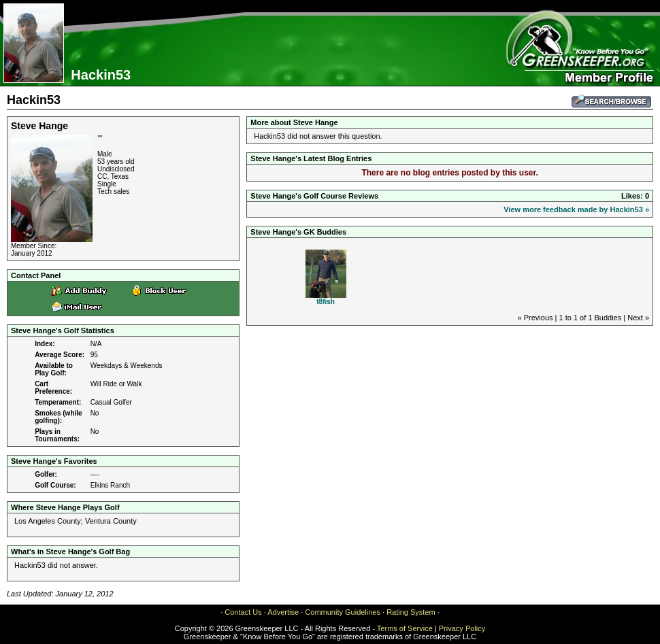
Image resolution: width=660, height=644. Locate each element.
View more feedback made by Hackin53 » (576, 209)
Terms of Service (405, 628)
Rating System (411, 612)
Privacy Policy (462, 628)
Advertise (283, 612)
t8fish (326, 302)
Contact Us (243, 612)
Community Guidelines (343, 612)
